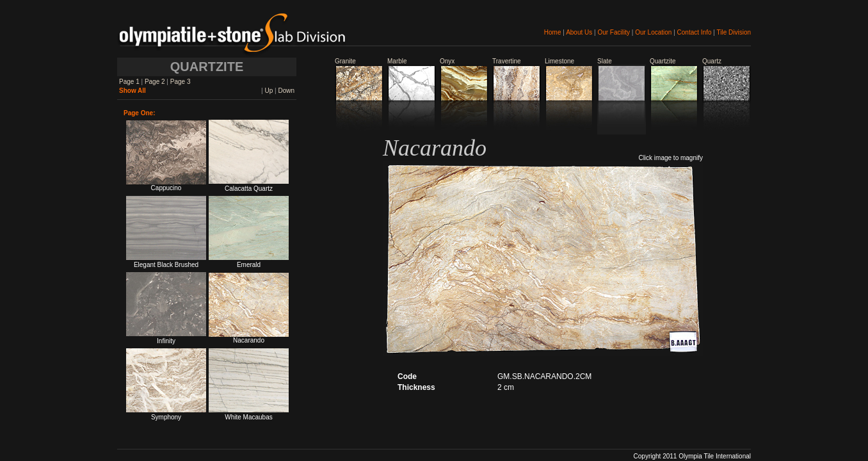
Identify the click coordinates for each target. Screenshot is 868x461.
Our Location (653, 32)
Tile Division (734, 32)
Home (553, 32)
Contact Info (695, 32)
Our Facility (614, 32)
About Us (579, 32)
